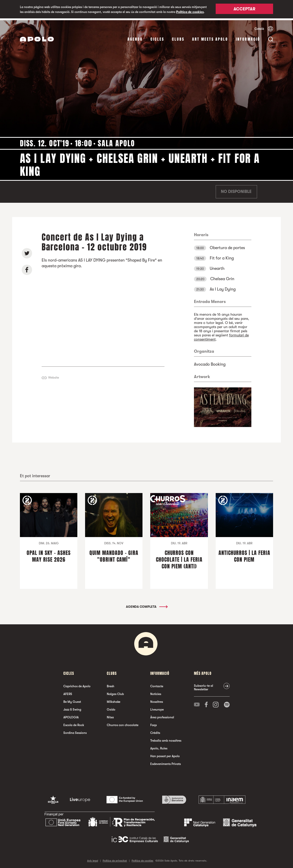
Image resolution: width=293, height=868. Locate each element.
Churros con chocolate (123, 723)
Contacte (157, 684)
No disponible (236, 190)
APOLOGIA (71, 715)
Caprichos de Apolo (77, 684)
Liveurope (157, 708)
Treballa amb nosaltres (166, 739)
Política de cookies (190, 12)
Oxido (111, 708)
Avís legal (93, 859)
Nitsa (110, 715)
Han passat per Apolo (165, 754)
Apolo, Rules (159, 747)
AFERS (68, 692)
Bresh (111, 684)
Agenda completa (146, 605)
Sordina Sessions (75, 731)
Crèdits (155, 731)
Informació (248, 37)
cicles (157, 37)
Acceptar (244, 10)
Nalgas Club (115, 692)
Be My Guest (72, 700)
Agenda (135, 37)
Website (54, 376)
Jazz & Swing (72, 708)
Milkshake (114, 700)
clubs (178, 37)
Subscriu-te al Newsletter (204, 686)
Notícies (156, 692)
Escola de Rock (74, 723)
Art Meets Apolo (210, 37)
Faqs (153, 723)
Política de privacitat (115, 859)
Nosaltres (157, 700)
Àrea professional (162, 715)
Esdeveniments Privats (166, 762)
